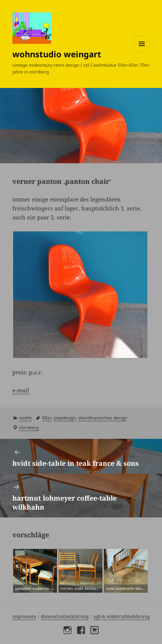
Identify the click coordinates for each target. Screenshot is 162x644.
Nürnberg (29, 427)
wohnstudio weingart (57, 54)
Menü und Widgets (142, 51)
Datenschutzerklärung (65, 616)
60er (47, 418)
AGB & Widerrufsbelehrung (121, 616)
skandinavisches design (103, 418)
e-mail (21, 390)
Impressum (24, 616)
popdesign (65, 418)
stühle (25, 418)
